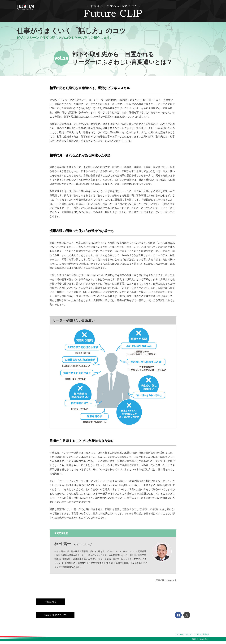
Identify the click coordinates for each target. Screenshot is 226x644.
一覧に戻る (50, 602)
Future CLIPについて (55, 615)
